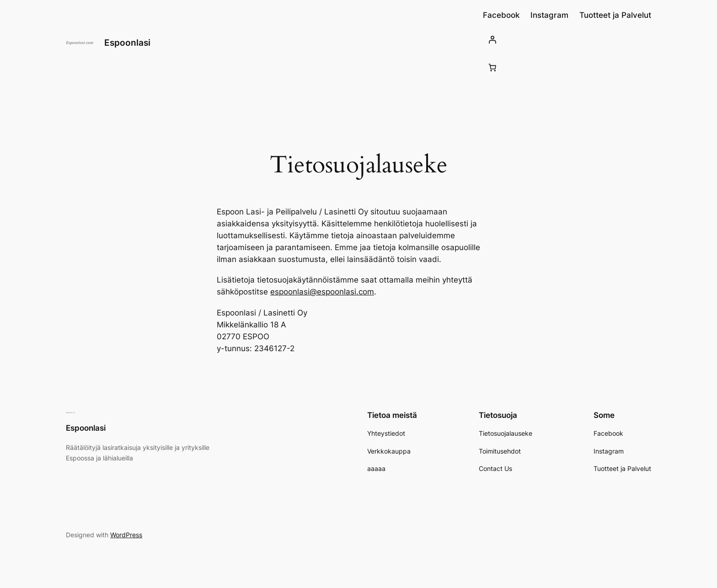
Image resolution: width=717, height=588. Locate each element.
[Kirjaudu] (567, 39)
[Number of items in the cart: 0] (492, 67)
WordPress (126, 535)
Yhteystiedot (386, 433)
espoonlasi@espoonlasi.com (322, 292)
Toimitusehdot (500, 451)
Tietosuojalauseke (506, 433)
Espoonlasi (127, 43)
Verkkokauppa (389, 451)
